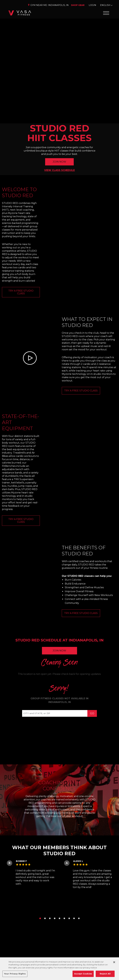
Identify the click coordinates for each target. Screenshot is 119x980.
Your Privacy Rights (15, 974)
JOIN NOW (59, 162)
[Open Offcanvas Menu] (106, 13)
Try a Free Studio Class (21, 521)
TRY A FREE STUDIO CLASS (21, 292)
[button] (40, 918)
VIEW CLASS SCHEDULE (59, 170)
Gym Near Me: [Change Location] (48, 5)
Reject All (105, 974)
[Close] (114, 962)
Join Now (59, 651)
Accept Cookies (83, 974)
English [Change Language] (105, 5)
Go (92, 713)
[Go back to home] (20, 13)
